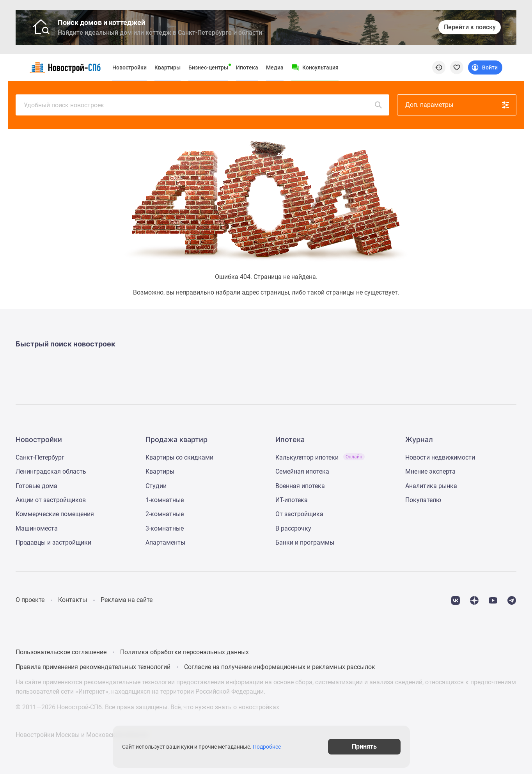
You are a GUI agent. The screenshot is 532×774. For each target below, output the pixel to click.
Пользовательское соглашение (61, 652)
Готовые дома (36, 486)
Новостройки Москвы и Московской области (82, 735)
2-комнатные (165, 514)
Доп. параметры (458, 105)
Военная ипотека (300, 486)
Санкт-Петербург (40, 457)
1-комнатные (165, 500)
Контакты (73, 600)
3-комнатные (165, 528)
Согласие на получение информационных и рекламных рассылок (280, 667)
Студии (156, 486)
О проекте (30, 600)
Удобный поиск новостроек (203, 105)
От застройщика (299, 514)
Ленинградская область (51, 471)
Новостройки (129, 67)
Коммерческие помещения (55, 514)
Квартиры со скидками (179, 457)
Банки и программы (305, 542)
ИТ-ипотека (292, 500)
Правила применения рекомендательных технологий (93, 667)
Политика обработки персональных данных (184, 652)
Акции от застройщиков (51, 500)
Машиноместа (37, 528)
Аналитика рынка (431, 486)
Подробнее (270, 747)
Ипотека (247, 67)
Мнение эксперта (430, 471)
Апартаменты (165, 542)
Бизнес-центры (208, 67)
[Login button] (485, 67)
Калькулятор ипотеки (320, 457)
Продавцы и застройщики (53, 542)
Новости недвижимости (440, 457)
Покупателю (423, 500)
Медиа (275, 67)
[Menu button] (315, 67)
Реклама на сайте (127, 600)
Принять (371, 746)
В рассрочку (293, 528)
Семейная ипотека (302, 471)
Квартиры (168, 67)
